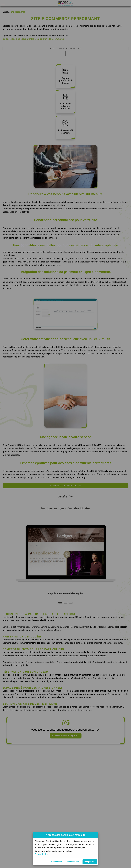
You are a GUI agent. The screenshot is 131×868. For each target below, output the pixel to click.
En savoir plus (41, 854)
